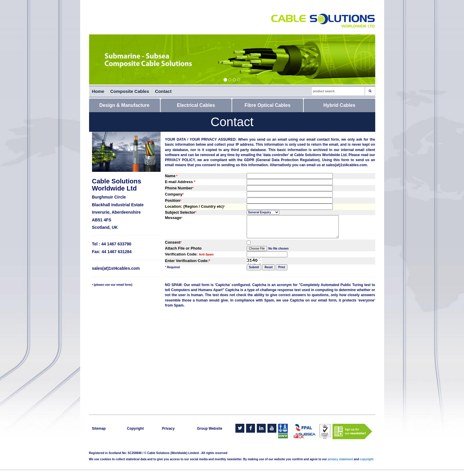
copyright (367, 459)
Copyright (136, 429)
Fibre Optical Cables (268, 105)
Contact (163, 91)
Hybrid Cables (339, 105)
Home (98, 91)
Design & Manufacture (125, 105)
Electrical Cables (196, 105)
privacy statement (340, 459)
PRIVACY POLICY (180, 160)
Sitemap (99, 429)
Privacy (168, 429)
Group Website (210, 429)
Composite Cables (130, 91)
